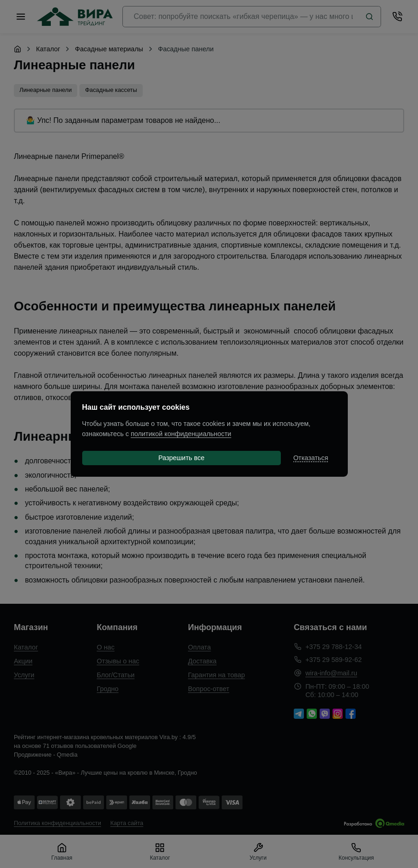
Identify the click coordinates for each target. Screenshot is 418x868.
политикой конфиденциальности (181, 434)
